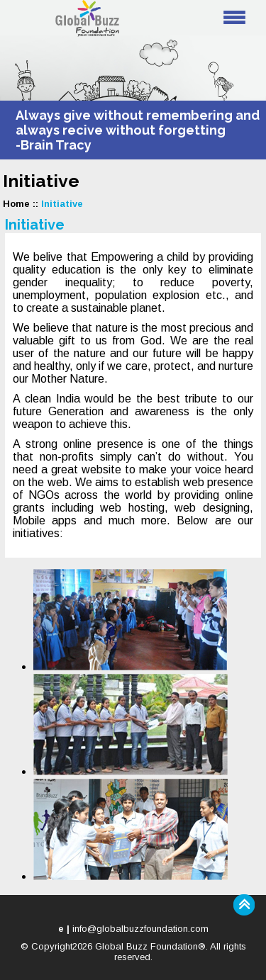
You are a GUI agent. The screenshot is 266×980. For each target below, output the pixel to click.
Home (16, 204)
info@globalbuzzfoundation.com (140, 929)
